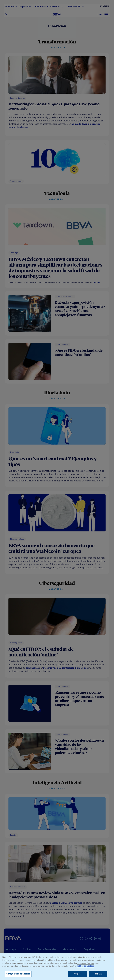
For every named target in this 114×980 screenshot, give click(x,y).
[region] (57, 966)
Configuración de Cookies (18, 974)
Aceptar (78, 974)
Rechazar (98, 974)
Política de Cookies (85, 966)
